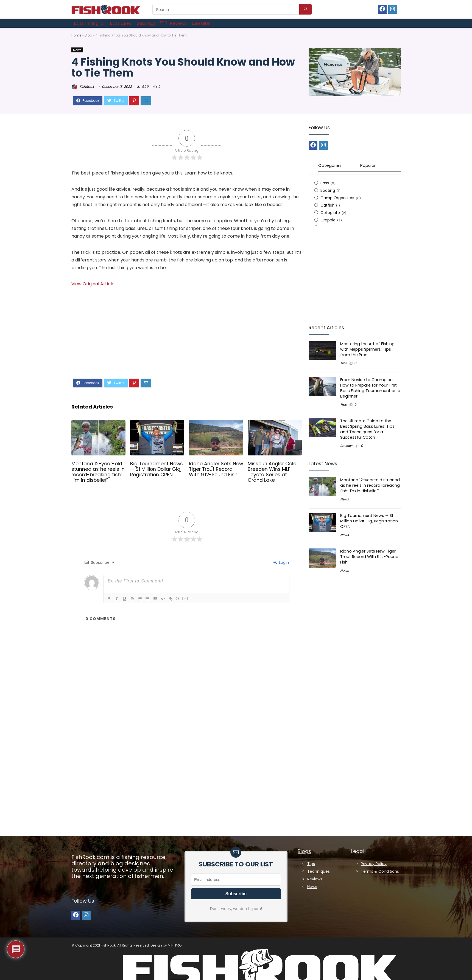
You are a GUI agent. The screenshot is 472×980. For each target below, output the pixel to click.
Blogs (304, 851)
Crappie (328, 220)
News (77, 50)
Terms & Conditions (380, 871)
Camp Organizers (337, 198)
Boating (328, 190)
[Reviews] (178, 23)
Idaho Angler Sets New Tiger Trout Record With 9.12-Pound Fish (216, 469)
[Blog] (163, 22)
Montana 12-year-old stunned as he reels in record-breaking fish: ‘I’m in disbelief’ (98, 472)
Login (281, 562)
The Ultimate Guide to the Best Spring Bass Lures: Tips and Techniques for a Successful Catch (367, 429)
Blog (88, 35)
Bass (325, 183)
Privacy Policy (374, 864)
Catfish (327, 205)
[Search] (305, 9)
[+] (185, 598)
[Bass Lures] (121, 23)
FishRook (83, 87)
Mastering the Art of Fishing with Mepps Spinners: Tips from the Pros (367, 349)
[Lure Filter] (201, 23)
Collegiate (330, 213)
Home (76, 35)
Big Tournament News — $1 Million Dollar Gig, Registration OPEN (157, 469)
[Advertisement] (187, 337)
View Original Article (93, 284)
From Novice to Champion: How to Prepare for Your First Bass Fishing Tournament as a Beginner (370, 388)
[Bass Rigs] (146, 23)
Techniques (319, 871)
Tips (343, 363)
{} (178, 598)
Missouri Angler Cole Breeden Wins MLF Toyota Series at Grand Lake (272, 472)
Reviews (347, 446)
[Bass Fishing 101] (89, 23)
